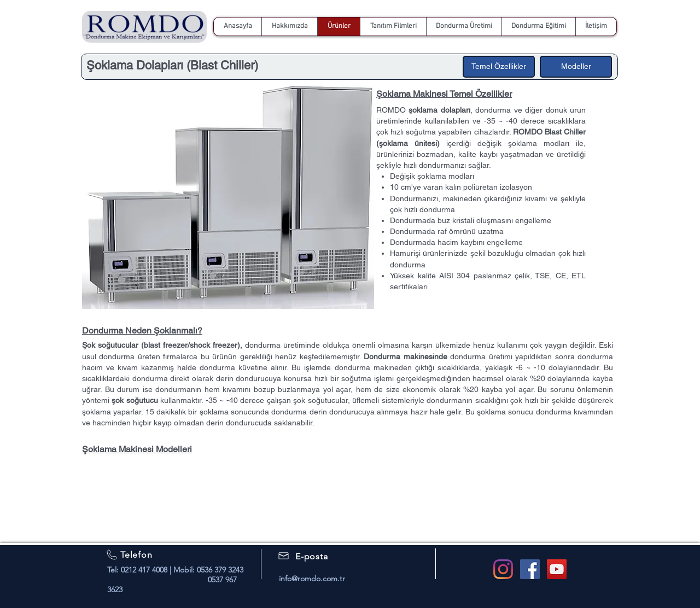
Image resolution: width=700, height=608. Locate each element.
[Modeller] (576, 67)
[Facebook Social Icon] (530, 569)
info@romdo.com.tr (312, 578)
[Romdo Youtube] (557, 569)
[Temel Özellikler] (499, 67)
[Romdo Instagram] (503, 569)
